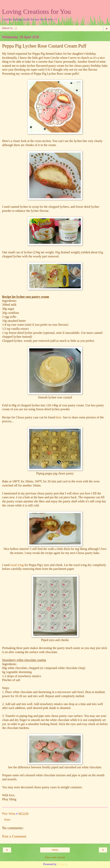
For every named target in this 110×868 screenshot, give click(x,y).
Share (7, 820)
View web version (55, 857)
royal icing (17, 565)
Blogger (62, 864)
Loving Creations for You (36, 11)
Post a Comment (14, 836)
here (59, 417)
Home (55, 850)
